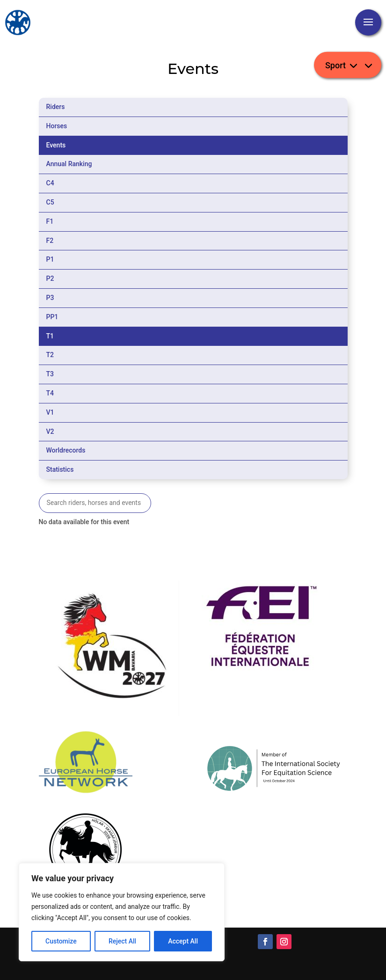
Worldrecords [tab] (66, 450)
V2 (50, 431)
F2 (50, 241)
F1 (50, 221)
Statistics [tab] (60, 469)
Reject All (122, 941)
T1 (50, 336)
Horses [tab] (57, 126)
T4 (50, 393)
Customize (61, 941)
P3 (50, 298)
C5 (50, 202)
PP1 (52, 317)
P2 (50, 278)
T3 (50, 374)
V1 (50, 412)
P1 (50, 259)
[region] (122, 912)
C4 (50, 183)
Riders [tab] (56, 107)
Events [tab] (56, 145)
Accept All (183, 941)
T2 (50, 355)
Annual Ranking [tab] (69, 164)
